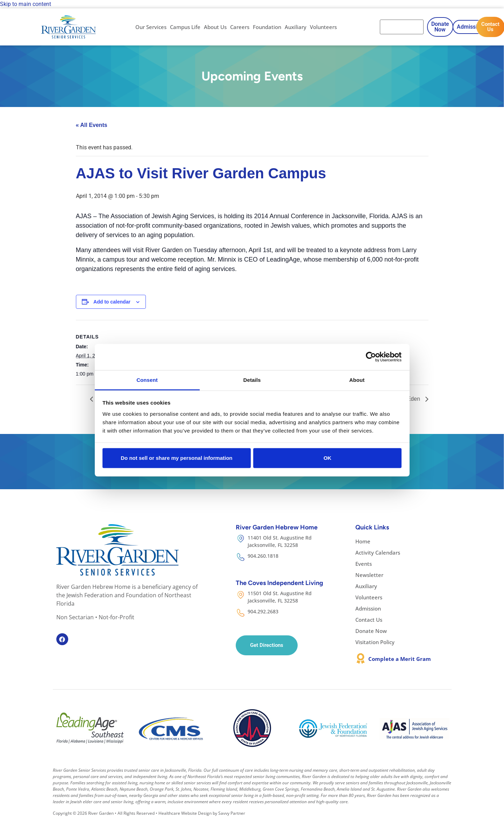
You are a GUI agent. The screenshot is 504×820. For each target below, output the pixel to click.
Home (363, 541)
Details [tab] (252, 380)
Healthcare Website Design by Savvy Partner (202, 813)
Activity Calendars (378, 552)
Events (364, 564)
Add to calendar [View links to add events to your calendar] (112, 302)
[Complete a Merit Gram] (361, 658)
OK (328, 458)
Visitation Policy (375, 642)
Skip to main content (26, 4)
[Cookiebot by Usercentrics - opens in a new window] (371, 357)
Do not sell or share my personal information (176, 458)
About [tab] (357, 380)
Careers (240, 27)
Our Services (151, 27)
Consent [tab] (147, 380)
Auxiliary (296, 27)
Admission (368, 608)
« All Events (92, 125)
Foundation (267, 27)
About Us (215, 27)
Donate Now (371, 631)
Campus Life (185, 27)
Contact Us (369, 620)
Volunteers (323, 27)
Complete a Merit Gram (400, 659)
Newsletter (369, 575)
